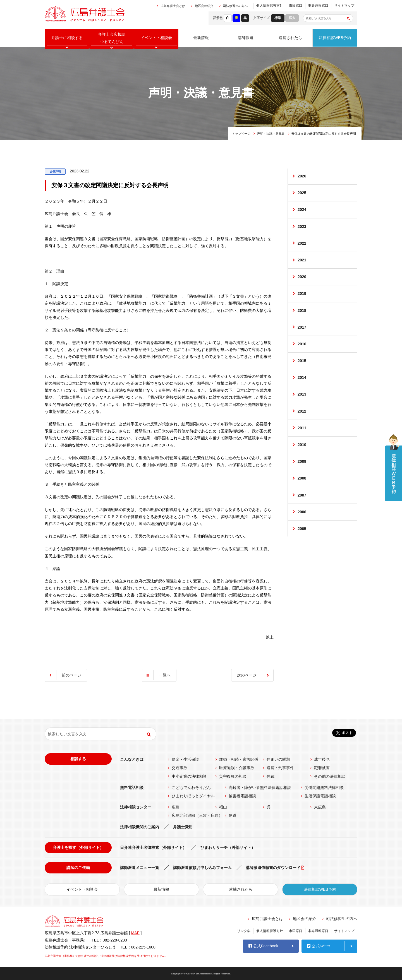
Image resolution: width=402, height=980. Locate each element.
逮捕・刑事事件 (280, 768)
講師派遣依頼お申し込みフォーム (202, 868)
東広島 (320, 807)
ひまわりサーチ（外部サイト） (228, 847)
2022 (302, 243)
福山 (223, 807)
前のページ (71, 675)
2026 (302, 176)
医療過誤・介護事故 (237, 768)
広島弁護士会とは (173, 6)
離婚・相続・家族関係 (239, 759)
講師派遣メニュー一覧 (140, 868)
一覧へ (165, 675)
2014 (302, 377)
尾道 (233, 815)
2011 (302, 428)
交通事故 (180, 768)
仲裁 (271, 776)
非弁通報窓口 (318, 6)
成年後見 (322, 759)
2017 (302, 327)
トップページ (241, 134)
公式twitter (319, 946)
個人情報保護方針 (270, 6)
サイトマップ (344, 6)
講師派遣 (246, 38)
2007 (302, 495)
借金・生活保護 (185, 759)
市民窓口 (296, 6)
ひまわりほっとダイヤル (193, 796)
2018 (302, 310)
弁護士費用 (183, 827)
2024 (302, 210)
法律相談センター (136, 807)
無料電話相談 (132, 788)
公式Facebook (263, 946)
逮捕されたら (290, 38)
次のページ (247, 675)
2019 (302, 293)
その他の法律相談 (330, 776)
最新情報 (201, 38)
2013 (302, 394)
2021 (302, 260)
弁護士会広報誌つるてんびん (112, 38)
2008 (302, 478)
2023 (302, 227)
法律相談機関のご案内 (140, 827)
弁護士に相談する (67, 38)
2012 (302, 411)
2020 (302, 277)
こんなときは (132, 759)
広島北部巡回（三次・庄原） (197, 815)
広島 (176, 807)
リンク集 (244, 931)
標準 (278, 18)
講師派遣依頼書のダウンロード (273, 868)
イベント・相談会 (82, 889)
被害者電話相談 (242, 796)
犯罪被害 (322, 768)
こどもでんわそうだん (191, 788)
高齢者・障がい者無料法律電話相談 (260, 788)
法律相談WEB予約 (335, 38)
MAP (135, 933)
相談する (78, 759)
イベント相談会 (156, 38)
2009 (302, 461)
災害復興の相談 (233, 776)
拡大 (292, 18)
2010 (302, 445)
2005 (302, 529)
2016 (302, 344)
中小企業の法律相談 (189, 776)
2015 (302, 361)
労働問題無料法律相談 (324, 788)
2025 (302, 193)
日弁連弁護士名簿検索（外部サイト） (153, 847)
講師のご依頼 (78, 868)
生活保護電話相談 (320, 796)
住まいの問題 (278, 759)
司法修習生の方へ (235, 6)
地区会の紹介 (204, 6)
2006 (302, 512)
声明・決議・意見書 (271, 134)
